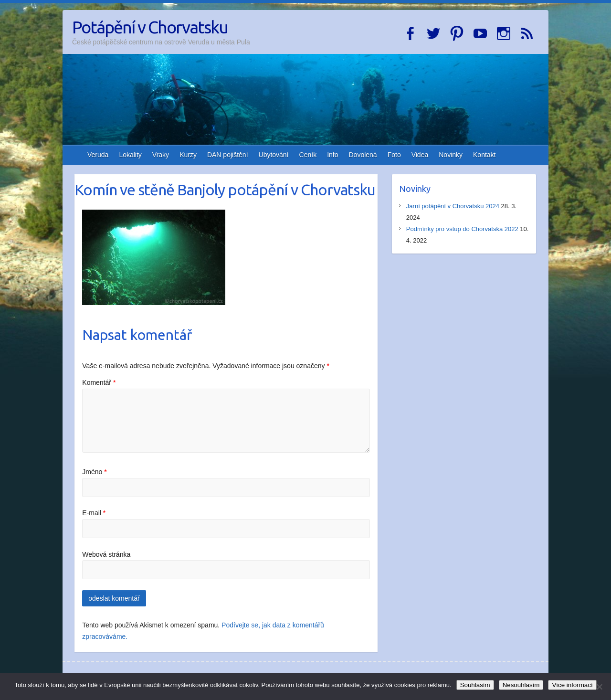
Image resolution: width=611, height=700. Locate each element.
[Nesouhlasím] (599, 687)
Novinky (451, 155)
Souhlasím (475, 685)
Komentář (99, 382)
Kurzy (188, 155)
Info (332, 155)
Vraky (161, 155)
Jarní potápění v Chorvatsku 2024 (453, 206)
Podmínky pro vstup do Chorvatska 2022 (462, 229)
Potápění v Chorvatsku (150, 27)
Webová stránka (106, 554)
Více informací (572, 685)
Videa (420, 155)
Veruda (98, 155)
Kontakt (484, 155)
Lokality (130, 155)
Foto (394, 155)
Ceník (308, 155)
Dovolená (363, 155)
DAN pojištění (228, 155)
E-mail (94, 513)
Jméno (94, 472)
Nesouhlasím (521, 685)
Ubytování (274, 155)
